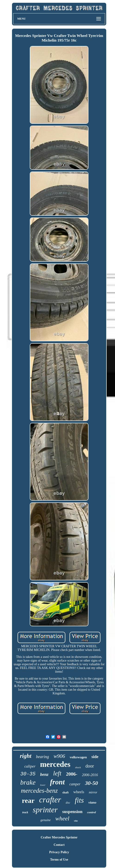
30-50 (91, 783)
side (95, 757)
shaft (65, 792)
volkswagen (78, 757)
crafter (50, 800)
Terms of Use (59, 860)
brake (28, 782)
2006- (72, 774)
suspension (73, 812)
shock (78, 767)
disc (68, 803)
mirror (93, 792)
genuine (45, 820)
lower (43, 785)
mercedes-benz (39, 791)
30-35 (28, 774)
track (25, 812)
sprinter (45, 810)
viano (92, 802)
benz (44, 774)
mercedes (55, 764)
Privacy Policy (59, 852)
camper (75, 784)
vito (76, 821)
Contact (59, 845)
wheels (79, 792)
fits (79, 800)
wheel (62, 818)
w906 (59, 756)
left (57, 773)
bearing (42, 757)
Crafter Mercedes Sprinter (59, 837)
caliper (30, 766)
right (26, 756)
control (91, 812)
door (90, 766)
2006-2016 (90, 775)
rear (28, 800)
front (57, 782)
